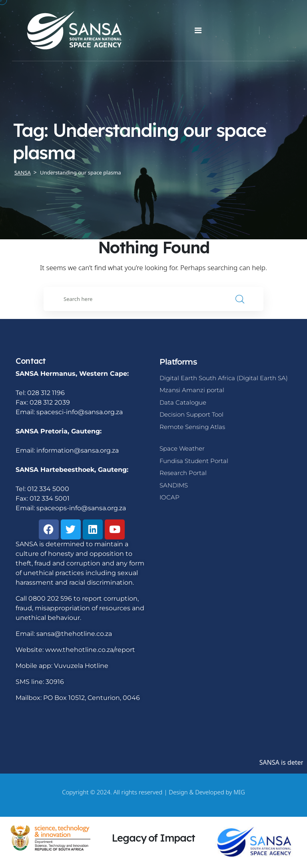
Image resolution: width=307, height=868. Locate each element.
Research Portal (183, 473)
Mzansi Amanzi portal (192, 390)
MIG (239, 792)
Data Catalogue (183, 402)
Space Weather (182, 448)
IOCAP (169, 497)
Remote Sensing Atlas (192, 427)
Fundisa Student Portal (194, 461)
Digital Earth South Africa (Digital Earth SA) (224, 378)
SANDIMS (174, 485)
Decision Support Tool (191, 414)
